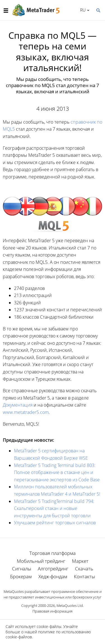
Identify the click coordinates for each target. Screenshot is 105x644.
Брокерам (21, 576)
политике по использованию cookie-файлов (48, 634)
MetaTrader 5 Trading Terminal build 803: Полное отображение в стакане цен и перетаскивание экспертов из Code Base (57, 472)
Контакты (84, 576)
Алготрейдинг (53, 569)
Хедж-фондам (53, 576)
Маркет (80, 561)
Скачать (84, 569)
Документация (18, 405)
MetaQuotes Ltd (70, 606)
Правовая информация (53, 611)
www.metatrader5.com (26, 412)
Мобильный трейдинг (41, 561)
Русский (82, 10)
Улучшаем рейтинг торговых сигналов (55, 523)
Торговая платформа (53, 553)
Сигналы (22, 569)
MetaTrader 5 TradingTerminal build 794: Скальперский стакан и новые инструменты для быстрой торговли (54, 508)
